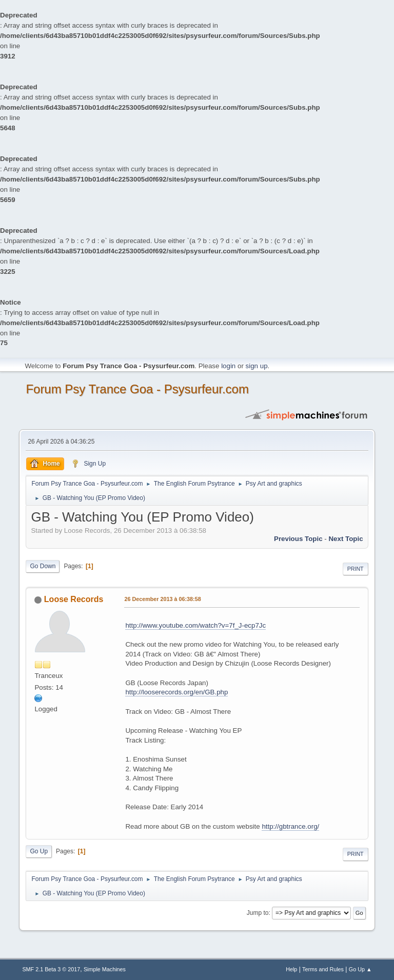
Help (291, 969)
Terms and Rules (323, 969)
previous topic (298, 539)
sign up (257, 366)
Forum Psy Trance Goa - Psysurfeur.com (137, 389)
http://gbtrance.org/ (290, 826)
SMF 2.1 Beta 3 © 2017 (51, 969)
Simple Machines (105, 969)
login (228, 366)
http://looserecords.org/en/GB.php (176, 692)
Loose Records (74, 599)
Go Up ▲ (360, 969)
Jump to (258, 913)
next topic (346, 539)
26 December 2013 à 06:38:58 (162, 599)
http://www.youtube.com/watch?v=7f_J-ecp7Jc (195, 625)
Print (356, 569)
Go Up (39, 851)
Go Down (43, 566)
